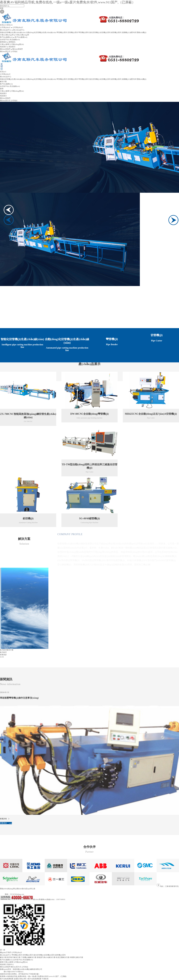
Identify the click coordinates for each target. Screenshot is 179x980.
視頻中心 (10, 964)
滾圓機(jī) (125, 32)
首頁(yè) (3, 72)
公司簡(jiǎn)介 (5, 74)
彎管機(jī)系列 (62, 32)
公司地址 (14, 51)
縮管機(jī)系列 (116, 32)
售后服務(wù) (15, 40)
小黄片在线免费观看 (34, 979)
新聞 (2, 962)
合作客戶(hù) (5, 40)
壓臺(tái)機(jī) (141, 32)
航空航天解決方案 (14, 957)
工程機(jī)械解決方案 (29, 957)
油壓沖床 (133, 32)
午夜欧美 (45, 979)
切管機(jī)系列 (73, 32)
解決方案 (3, 82)
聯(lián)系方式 (5, 51)
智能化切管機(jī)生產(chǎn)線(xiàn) (13, 32)
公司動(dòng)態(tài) (17, 44)
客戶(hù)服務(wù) (6, 960)
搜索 (2, 8)
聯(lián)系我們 (5, 967)
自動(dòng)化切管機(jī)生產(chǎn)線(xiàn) (41, 32)
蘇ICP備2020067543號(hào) (14, 972)
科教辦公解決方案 (76, 957)
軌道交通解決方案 (63, 957)
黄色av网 (23, 979)
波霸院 (16, 979)
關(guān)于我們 (6, 952)
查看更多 (63, 596)
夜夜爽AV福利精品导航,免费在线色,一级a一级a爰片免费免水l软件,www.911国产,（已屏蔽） (68, 2)
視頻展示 (3, 96)
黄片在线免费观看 (7, 979)
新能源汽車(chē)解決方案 (46, 957)
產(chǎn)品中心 (6, 955)
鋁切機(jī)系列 (105, 32)
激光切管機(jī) (94, 32)
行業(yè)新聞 (5, 44)
